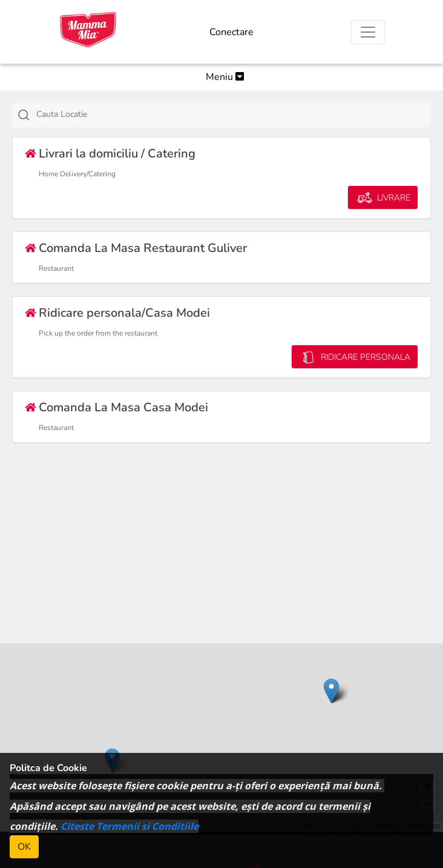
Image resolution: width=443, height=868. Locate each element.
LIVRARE (383, 198)
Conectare (231, 32)
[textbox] (235, 114)
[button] (331, 691)
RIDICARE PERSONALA (355, 357)
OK (24, 847)
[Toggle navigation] (368, 32)
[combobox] (221, 115)
